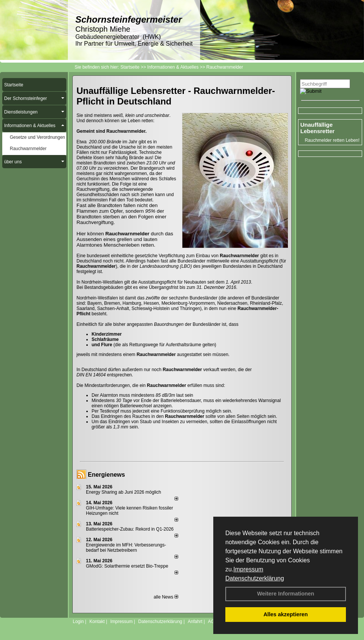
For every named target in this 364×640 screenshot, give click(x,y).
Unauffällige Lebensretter (317, 128)
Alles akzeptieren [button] (286, 614)
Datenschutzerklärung (255, 578)
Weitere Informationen (286, 594)
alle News (166, 597)
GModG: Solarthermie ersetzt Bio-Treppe (127, 566)
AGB (213, 622)
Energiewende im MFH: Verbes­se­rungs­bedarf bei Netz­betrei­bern (126, 548)
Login (78, 622)
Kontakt (97, 622)
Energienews (106, 475)
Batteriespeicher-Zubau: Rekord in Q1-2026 (130, 529)
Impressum (248, 569)
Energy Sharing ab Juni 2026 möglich (123, 492)
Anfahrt (195, 622)
